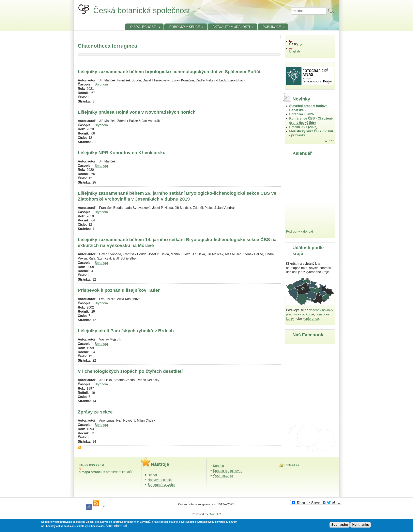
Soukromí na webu (161, 485)
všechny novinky (321, 310)
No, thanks (361, 525)
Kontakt (218, 466)
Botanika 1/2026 (301, 114)
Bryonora (101, 84)
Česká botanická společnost (142, 10)
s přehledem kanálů (106, 472)
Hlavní (91, 465)
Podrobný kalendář (300, 231)
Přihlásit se (291, 465)
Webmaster (223, 476)
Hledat (152, 475)
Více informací (117, 526)
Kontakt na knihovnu (228, 471)
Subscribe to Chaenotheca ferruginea (79, 447)
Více (331, 140)
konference (311, 319)
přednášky (293, 314)
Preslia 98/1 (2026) (303, 127)
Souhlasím (340, 525)
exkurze (308, 314)
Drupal (215, 514)
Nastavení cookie (160, 480)
